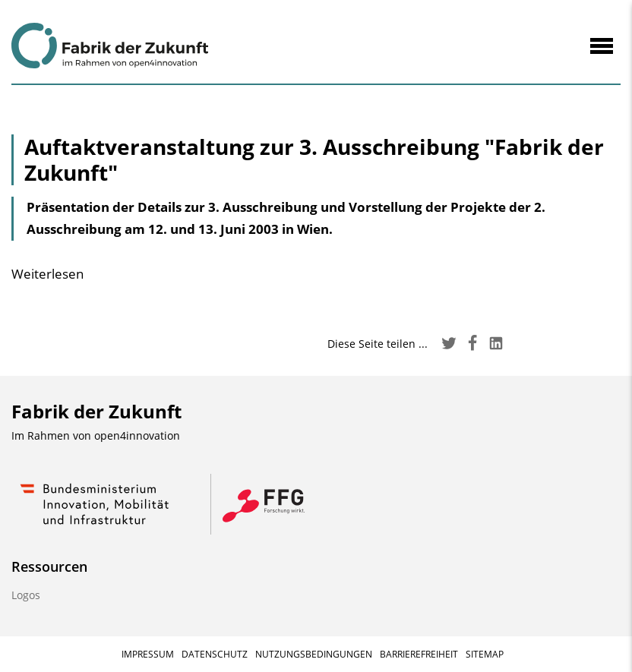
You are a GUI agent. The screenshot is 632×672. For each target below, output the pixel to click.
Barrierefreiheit (419, 654)
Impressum (148, 654)
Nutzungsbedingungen (314, 654)
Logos (26, 595)
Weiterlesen (47, 274)
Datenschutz (215, 654)
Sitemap (485, 654)
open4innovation (137, 435)
